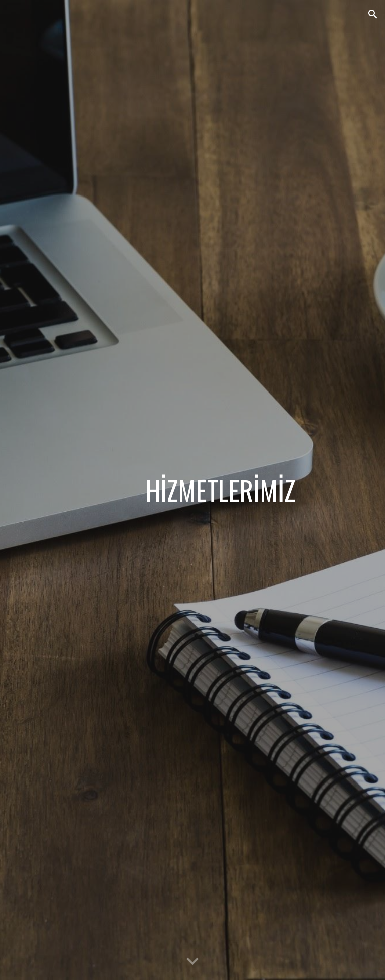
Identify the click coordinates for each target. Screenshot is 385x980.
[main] (220, 490)
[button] (373, 14)
